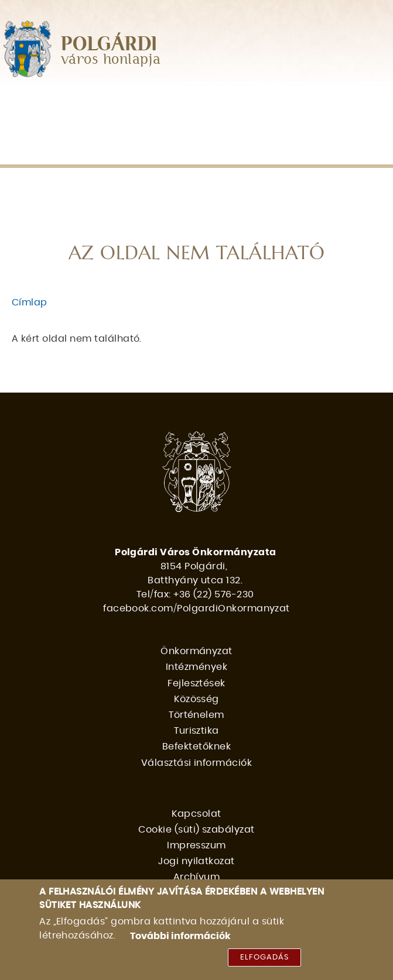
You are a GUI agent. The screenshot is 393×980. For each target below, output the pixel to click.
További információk (180, 938)
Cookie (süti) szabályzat (196, 830)
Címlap (30, 302)
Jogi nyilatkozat (196, 861)
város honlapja (111, 60)
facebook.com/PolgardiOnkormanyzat (196, 608)
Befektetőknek (209, 127)
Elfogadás (264, 960)
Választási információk (79, 151)
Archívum (197, 877)
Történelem (46, 127)
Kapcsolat (196, 814)
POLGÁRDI (109, 44)
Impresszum (196, 845)
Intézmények (146, 102)
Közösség (310, 102)
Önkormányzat (52, 102)
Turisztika (123, 127)
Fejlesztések (231, 102)
